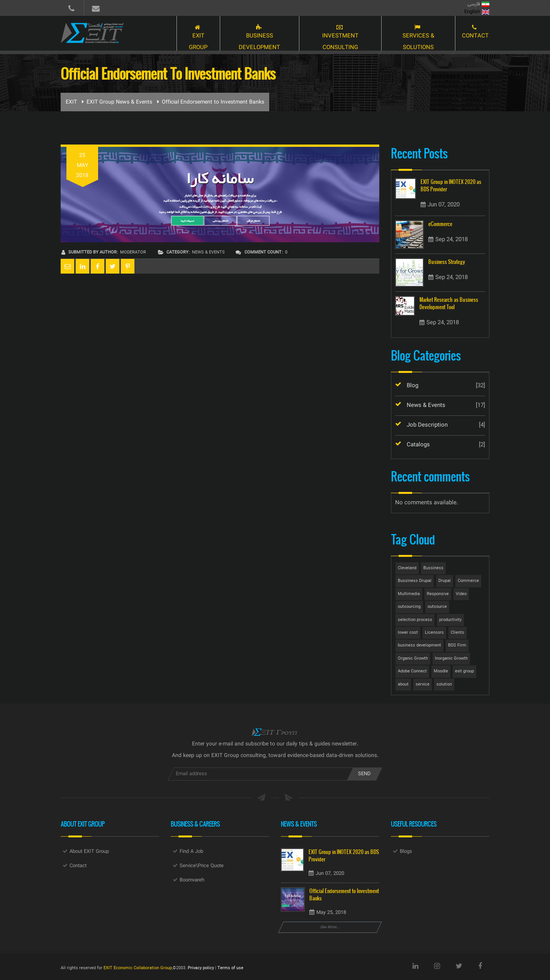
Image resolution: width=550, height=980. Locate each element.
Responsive (438, 594)
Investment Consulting (334, 34)
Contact (475, 34)
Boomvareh (192, 880)
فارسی (478, 4)
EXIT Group (184, 34)
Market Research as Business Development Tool (449, 303)
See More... (330, 927)
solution (444, 685)
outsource (437, 607)
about (403, 685)
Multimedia (409, 594)
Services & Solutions (416, 34)
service (423, 685)
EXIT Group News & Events (119, 102)
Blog (413, 386)
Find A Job (191, 852)
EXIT (71, 102)
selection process (415, 620)
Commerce (468, 581)
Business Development (249, 34)
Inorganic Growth (451, 659)
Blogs (406, 852)
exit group (464, 671)
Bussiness (433, 568)
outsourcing (409, 607)
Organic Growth (413, 659)
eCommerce (440, 224)
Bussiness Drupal (415, 581)
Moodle (441, 671)
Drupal (445, 581)
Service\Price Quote (202, 866)
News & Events (208, 253)
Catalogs (418, 445)
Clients (457, 633)
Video (461, 594)
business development (419, 646)
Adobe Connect (412, 671)
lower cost (408, 633)
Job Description (427, 425)
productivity (450, 620)
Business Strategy (447, 262)
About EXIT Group (89, 852)
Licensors (434, 633)
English (477, 12)
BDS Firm (457, 646)
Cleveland (407, 568)
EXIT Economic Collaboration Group (138, 968)
